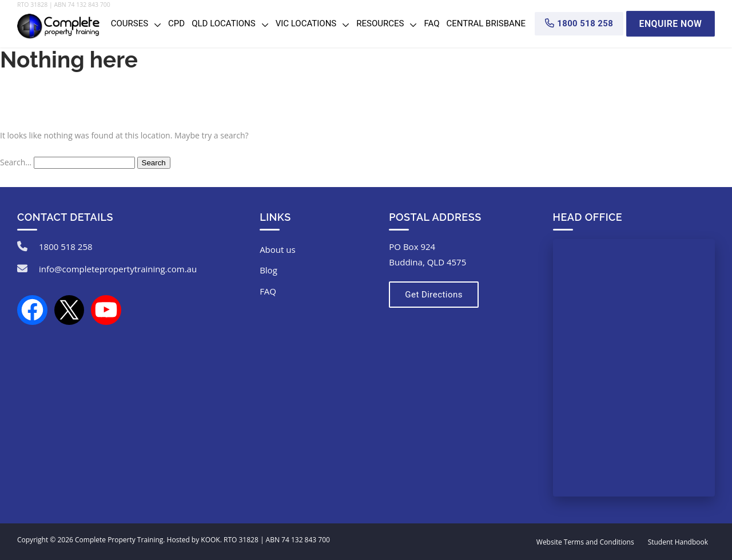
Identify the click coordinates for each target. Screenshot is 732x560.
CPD (176, 23)
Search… (16, 162)
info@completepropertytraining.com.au (118, 269)
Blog (268, 270)
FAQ (431, 23)
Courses (130, 23)
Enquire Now (671, 23)
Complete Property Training (119, 540)
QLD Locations (223, 23)
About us (277, 249)
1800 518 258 (66, 247)
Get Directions (433, 295)
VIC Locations (306, 23)
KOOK (210, 540)
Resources (380, 23)
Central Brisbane (486, 23)
